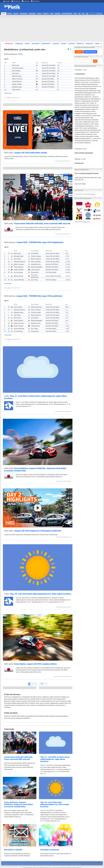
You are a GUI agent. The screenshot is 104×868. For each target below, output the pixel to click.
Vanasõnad (71, 44)
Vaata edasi (8, 93)
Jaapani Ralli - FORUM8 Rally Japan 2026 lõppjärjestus (34, 242)
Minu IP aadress (90, 194)
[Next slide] (101, 44)
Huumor (16, 14)
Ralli (52, 14)
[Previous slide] (3, 44)
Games (9, 14)
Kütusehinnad (16, 1)
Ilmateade (7, 1)
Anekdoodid (26, 1)
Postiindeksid (35, 1)
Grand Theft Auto (67, 14)
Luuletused (56, 44)
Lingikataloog (19, 44)
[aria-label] (68, 49)
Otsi (95, 61)
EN (83, 14)
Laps (75, 14)
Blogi (83, 864)
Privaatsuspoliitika (89, 864)
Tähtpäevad (98, 44)
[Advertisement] (52, 28)
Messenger (32, 14)
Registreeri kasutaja (90, 52)
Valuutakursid (35, 44)
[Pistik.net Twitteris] (70, 49)
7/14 (13, 54)
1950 (42, 684)
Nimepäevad (89, 44)
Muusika (58, 14)
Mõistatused (80, 44)
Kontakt (95, 864)
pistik (9, 98)
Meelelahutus (9, 44)
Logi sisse (79, 52)
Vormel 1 (46, 14)
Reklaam (99, 864)
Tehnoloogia (24, 14)
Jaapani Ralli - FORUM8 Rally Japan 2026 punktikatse (33, 296)
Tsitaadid (63, 44)
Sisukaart (99, 14)
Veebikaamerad (46, 44)
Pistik (4, 14)
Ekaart (39, 14)
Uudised (27, 44)
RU (79, 14)
